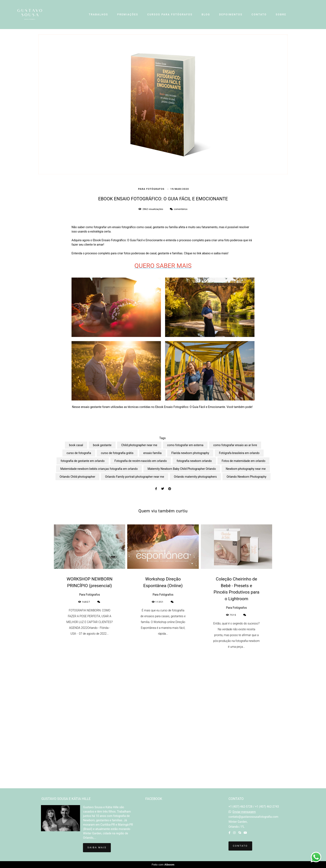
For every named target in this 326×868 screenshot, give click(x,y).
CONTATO (259, 15)
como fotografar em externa (185, 445)
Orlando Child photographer (77, 477)
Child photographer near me (139, 445)
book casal (76, 445)
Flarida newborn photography (190, 453)
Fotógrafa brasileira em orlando (239, 453)
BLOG (206, 15)
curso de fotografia (79, 453)
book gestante (102, 445)
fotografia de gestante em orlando (83, 461)
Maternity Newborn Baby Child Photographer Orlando (182, 469)
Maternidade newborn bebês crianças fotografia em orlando (99, 469)
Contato (240, 846)
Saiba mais (97, 847)
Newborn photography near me (246, 469)
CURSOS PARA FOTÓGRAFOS (170, 15)
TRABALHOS (98, 15)
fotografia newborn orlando (194, 461)
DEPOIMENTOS (231, 15)
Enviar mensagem (244, 812)
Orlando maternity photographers (195, 477)
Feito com (163, 865)
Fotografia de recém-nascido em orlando (141, 461)
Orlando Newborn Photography (246, 477)
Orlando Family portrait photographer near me (135, 477)
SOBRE (281, 15)
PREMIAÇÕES (128, 15)
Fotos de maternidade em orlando (243, 461)
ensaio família (152, 453)
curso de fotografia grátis (117, 453)
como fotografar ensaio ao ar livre (235, 445)
